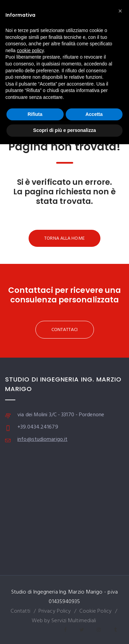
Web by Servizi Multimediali (64, 621)
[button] (120, 11)
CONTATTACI (65, 330)
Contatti (20, 611)
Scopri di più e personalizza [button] (64, 130)
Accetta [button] (94, 114)
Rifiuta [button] (35, 114)
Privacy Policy (55, 611)
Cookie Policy (95, 611)
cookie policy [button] (30, 50)
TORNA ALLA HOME (64, 238)
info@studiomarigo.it (42, 439)
